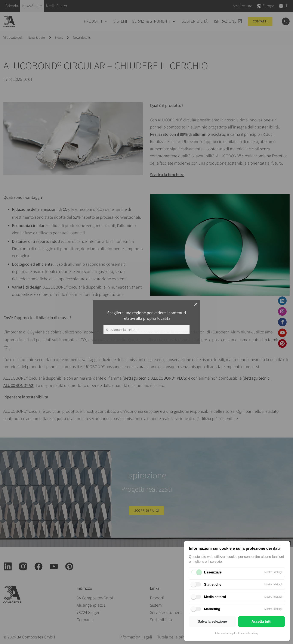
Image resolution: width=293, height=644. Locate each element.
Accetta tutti (261, 621)
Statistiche (213, 584)
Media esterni (215, 597)
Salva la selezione (212, 621)
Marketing (212, 609)
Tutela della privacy (248, 633)
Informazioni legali (225, 633)
